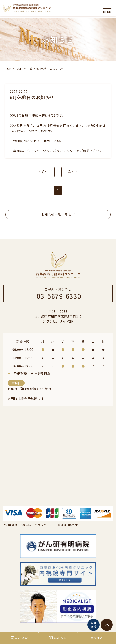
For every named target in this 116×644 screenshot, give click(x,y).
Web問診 (19, 638)
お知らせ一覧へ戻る (58, 215)
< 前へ (43, 172)
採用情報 (93, 625)
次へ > (73, 172)
